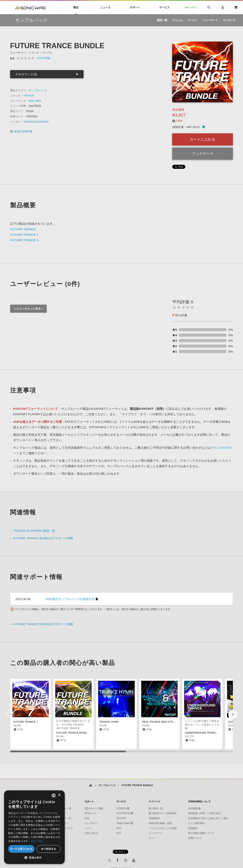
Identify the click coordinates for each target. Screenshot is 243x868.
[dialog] (34, 827)
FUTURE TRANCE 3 (24, 240)
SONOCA (121, 808)
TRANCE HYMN (109, 722)
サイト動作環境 (196, 823)
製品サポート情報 (94, 808)
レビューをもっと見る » (28, 309)
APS (119, 828)
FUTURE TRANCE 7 (25, 722)
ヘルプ (88, 828)
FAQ (87, 818)
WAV (31, 101)
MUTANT (121, 818)
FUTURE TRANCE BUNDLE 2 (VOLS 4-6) (81, 733)
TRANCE (29, 96)
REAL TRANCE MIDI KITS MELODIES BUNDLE (171, 722)
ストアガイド (92, 823)
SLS (119, 833)
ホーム (91, 785)
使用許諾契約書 (21, 131)
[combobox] (54, 795)
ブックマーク (203, 154)
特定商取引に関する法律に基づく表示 (208, 818)
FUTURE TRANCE (23, 229)
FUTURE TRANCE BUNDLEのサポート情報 (43, 538)
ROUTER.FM (123, 813)
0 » (44, 58)
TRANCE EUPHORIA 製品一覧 (34, 531)
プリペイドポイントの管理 (162, 828)
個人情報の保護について (201, 833)
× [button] (59, 795)
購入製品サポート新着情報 (162, 813)
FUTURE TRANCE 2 (24, 235)
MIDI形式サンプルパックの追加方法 (70, 599)
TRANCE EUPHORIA (36, 122)
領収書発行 (154, 818)
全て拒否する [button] (49, 849)
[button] (233, 714)
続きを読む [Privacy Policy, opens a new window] (37, 841)
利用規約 (193, 828)
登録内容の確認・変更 (160, 823)
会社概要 (193, 808)
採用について (195, 838)
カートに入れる (203, 139)
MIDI (38, 101)
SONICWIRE (31, 7)
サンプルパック (38, 90)
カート (152, 838)
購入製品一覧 (155, 808)
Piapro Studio (123, 823)
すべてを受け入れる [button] (21, 849)
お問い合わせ (92, 833)
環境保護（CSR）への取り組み (205, 813)
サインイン (191, 7)
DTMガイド (91, 813)
